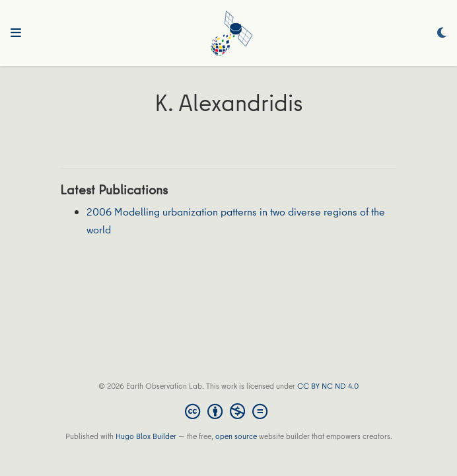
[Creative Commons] (229, 411)
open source (236, 436)
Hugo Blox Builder (146, 436)
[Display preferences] (442, 33)
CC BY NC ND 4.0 (328, 386)
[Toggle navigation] (16, 33)
